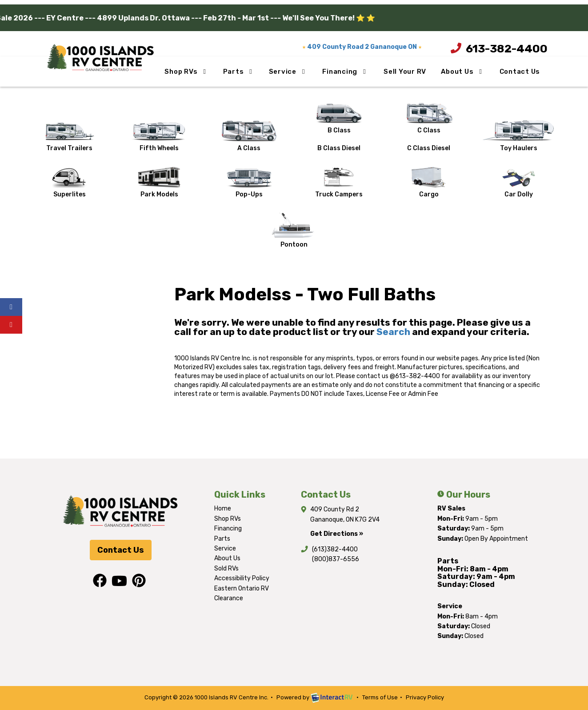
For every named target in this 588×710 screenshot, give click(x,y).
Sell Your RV (405, 72)
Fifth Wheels (159, 136)
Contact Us (520, 72)
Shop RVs (187, 72)
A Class (249, 136)
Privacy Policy (425, 697)
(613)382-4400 (335, 549)
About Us (463, 72)
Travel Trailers (69, 136)
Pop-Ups (249, 182)
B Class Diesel (339, 148)
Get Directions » (337, 534)
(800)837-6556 (336, 559)
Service (288, 72)
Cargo (429, 182)
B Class (339, 118)
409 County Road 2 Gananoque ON (362, 47)
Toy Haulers (518, 136)
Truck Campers (339, 182)
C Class (429, 118)
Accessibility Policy (242, 578)
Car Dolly (518, 182)
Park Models (159, 182)
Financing (345, 72)
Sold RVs (226, 568)
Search (393, 332)
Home (223, 509)
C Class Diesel (429, 148)
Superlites (70, 182)
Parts (239, 72)
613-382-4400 (494, 48)
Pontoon (294, 231)
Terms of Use (380, 697)
